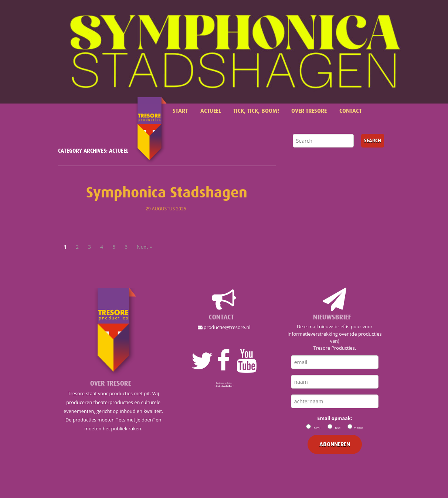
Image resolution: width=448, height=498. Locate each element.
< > (224, 386)
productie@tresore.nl (224, 327)
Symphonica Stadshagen (167, 193)
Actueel (211, 111)
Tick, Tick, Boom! (256, 111)
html (317, 428)
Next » (144, 247)
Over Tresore (309, 111)
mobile (359, 428)
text (338, 428)
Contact (350, 111)
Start (180, 111)
